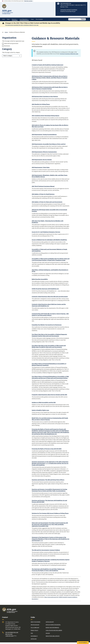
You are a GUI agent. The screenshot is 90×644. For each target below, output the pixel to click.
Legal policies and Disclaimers (54, 630)
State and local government (11, 44)
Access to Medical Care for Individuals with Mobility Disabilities (49, 240)
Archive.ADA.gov (35, 625)
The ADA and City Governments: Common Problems (46, 550)
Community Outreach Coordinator (69, 10)
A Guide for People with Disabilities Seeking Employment (47, 65)
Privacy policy (34, 630)
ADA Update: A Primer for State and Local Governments (47, 202)
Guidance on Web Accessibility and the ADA (44, 402)
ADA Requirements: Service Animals (42, 160)
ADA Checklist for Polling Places (41, 104)
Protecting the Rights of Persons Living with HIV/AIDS (47, 449)
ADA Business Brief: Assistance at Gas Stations (45, 96)
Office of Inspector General (53, 625)
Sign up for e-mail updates (53, 636)
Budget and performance (52, 628)
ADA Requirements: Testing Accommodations (44, 135)
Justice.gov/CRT (50, 622)
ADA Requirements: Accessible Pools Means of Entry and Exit (49, 144)
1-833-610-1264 (9, 636)
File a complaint (35, 628)
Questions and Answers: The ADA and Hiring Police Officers (48, 480)
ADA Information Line (66, 3)
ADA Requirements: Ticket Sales (41, 167)
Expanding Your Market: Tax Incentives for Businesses (47, 325)
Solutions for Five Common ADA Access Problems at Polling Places (50, 513)
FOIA (32, 633)
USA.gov (48, 633)
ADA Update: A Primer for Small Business (43, 194)
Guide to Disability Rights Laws (40, 410)
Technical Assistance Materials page (69, 54)
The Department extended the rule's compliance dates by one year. (22, 25)
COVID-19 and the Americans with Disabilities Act (45, 289)
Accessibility (34, 636)
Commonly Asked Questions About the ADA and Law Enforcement (50, 297)
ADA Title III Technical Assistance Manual (43, 186)
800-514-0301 (9, 634)
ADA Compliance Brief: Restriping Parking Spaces (46, 116)
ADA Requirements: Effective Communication (44, 152)
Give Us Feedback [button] (83, 643)
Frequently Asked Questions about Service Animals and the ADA (49, 395)
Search (83, 19)
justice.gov (34, 639)
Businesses (7, 46)
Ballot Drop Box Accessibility (40, 279)
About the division (35, 622)
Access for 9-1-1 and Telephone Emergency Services (46, 232)
